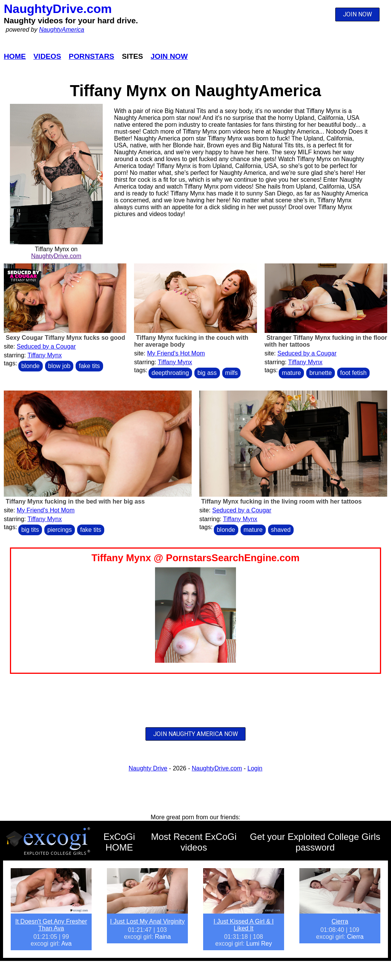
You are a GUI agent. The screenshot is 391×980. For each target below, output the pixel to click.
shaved (281, 530)
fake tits (89, 366)
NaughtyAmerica (61, 30)
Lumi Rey (259, 944)
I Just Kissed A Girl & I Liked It (243, 925)
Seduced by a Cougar (46, 346)
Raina (163, 937)
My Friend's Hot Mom (176, 353)
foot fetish (353, 373)
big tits (30, 530)
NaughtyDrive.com (58, 9)
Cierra (340, 921)
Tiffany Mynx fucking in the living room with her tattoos (281, 501)
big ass (207, 373)
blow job (59, 366)
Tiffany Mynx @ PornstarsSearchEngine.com (195, 558)
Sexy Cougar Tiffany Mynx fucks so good (65, 338)
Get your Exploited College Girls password (315, 842)
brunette (321, 373)
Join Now (169, 56)
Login (255, 768)
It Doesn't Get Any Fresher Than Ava (51, 925)
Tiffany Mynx (45, 355)
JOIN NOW (357, 14)
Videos (48, 56)
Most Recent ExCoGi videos (194, 842)
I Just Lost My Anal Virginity (147, 921)
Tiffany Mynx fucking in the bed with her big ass (75, 501)
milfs (232, 373)
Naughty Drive (148, 768)
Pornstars (91, 56)
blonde (31, 366)
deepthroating (170, 373)
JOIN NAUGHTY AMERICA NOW (195, 734)
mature (291, 373)
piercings (60, 530)
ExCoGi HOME (119, 842)
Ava (66, 944)
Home (15, 56)
